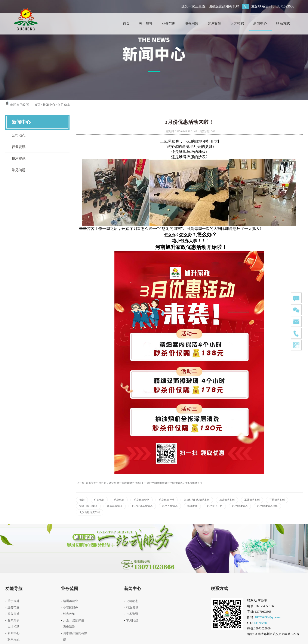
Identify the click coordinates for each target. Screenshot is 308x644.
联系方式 (283, 23)
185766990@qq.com (268, 617)
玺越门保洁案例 (88, 506)
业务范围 (169, 23)
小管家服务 (71, 607)
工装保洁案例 (252, 500)
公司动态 (64, 105)
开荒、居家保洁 (74, 620)
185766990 (261, 623)
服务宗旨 (191, 23)
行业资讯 (19, 147)
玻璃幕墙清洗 (115, 506)
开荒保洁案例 (277, 500)
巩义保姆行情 (167, 500)
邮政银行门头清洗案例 (197, 500)
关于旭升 (146, 23)
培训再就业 (71, 601)
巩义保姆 (119, 500)
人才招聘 (237, 23)
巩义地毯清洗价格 (267, 506)
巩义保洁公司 (215, 506)
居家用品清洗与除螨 (75, 636)
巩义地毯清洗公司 (90, 512)
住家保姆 (99, 500)
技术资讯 (19, 158)
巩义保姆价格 (142, 500)
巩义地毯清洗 (240, 506)
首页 (126, 23)
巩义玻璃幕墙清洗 (142, 506)
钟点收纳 (69, 614)
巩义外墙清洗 (170, 506)
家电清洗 (69, 627)
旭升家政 (192, 506)
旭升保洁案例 (227, 500)
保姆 (82, 500)
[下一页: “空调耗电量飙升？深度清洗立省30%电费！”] (171, 483)
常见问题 (19, 170)
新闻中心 (260, 23)
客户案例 (214, 23)
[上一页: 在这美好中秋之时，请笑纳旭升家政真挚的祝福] (108, 483)
